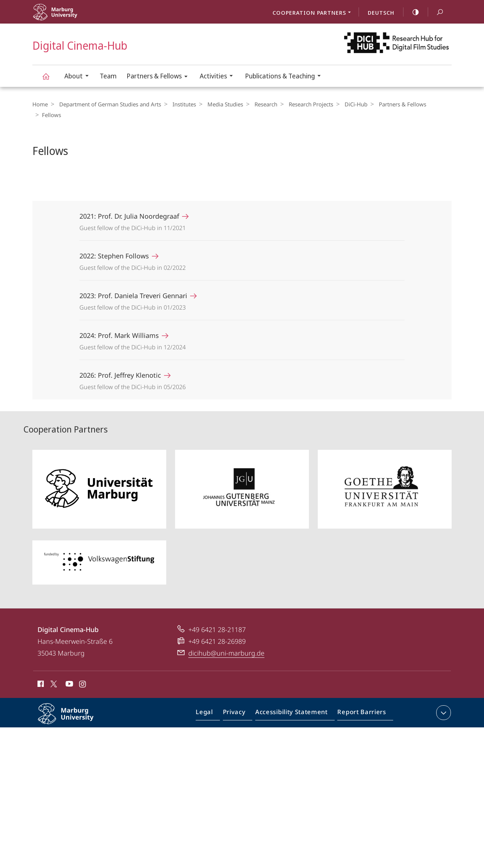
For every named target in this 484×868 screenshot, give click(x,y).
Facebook (40, 674)
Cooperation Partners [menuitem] (314, 13)
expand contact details (443, 702)
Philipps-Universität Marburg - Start (72, 17)
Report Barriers (360, 703)
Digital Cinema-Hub (50, 80)
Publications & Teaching (285, 77)
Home (40, 104)
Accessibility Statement (294, 703)
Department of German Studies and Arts (108, 104)
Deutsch (381, 13)
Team (108, 76)
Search (436, 12)
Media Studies (220, 104)
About (79, 77)
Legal (213, 703)
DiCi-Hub (345, 104)
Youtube (69, 674)
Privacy (240, 703)
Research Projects (302, 104)
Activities (219, 77)
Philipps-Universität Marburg (74, 709)
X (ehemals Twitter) (52, 673)
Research (259, 104)
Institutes (181, 104)
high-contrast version (412, 12)
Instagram (83, 674)
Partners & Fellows (159, 77)
